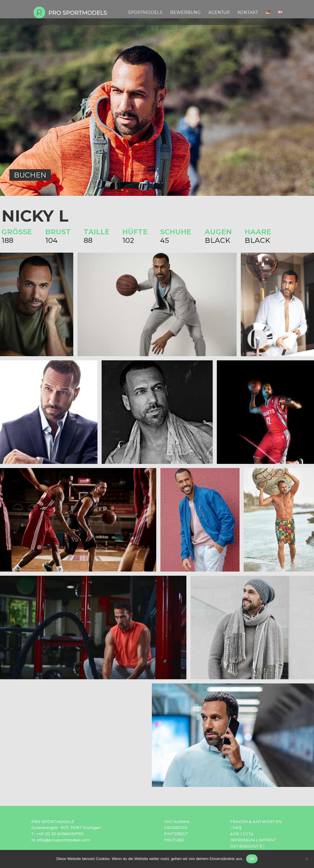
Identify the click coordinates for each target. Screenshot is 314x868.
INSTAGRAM (177, 822)
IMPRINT (267, 840)
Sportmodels (145, 13)
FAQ (237, 827)
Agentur (219, 13)
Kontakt (248, 13)
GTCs (248, 834)
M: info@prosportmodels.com (61, 840)
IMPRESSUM (243, 840)
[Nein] (307, 859)
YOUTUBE (174, 840)
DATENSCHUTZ (246, 846)
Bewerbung (185, 13)
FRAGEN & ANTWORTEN (256, 822)
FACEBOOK (176, 827)
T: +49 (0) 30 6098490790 (57, 834)
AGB (235, 834)
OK (252, 859)
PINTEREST (176, 834)
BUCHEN (30, 175)
